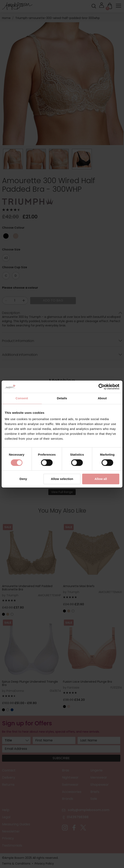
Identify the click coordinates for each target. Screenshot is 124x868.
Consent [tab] (22, 398)
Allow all (101, 479)
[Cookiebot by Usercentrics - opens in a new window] (101, 387)
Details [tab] (62, 398)
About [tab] (102, 398)
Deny (23, 479)
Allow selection (62, 479)
